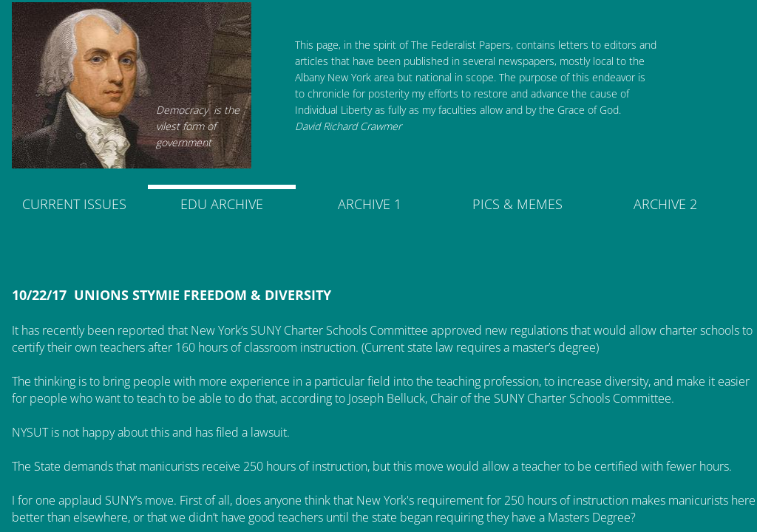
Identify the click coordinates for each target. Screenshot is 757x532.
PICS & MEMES (517, 204)
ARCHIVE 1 (370, 204)
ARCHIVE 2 (665, 204)
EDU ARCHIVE (222, 204)
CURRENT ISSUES (74, 204)
